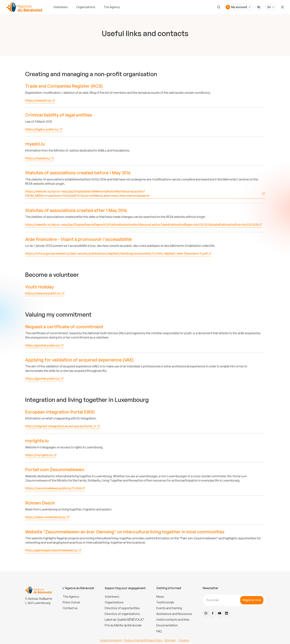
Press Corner (71, 602)
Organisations (86, 7)
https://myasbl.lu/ (38, 158)
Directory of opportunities (122, 608)
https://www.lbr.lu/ (38, 100)
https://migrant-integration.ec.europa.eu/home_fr (61, 426)
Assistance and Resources (174, 614)
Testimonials (165, 602)
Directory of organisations (122, 614)
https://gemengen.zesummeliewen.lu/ (52, 550)
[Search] (219, 7)
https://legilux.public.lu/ (42, 129)
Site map (170, 640)
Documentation (167, 625)
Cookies (184, 640)
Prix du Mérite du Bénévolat (123, 625)
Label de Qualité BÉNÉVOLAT (124, 620)
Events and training (169, 608)
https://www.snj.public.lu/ (43, 293)
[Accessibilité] (259, 7)
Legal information (111, 640)
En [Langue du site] (269, 7)
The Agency (112, 7)
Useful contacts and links (173, 620)
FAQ (159, 631)
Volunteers (61, 7)
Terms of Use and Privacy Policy (143, 640)
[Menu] (282, 7)
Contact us (70, 608)
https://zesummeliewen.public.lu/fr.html (53, 488)
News (160, 597)
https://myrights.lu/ (39, 455)
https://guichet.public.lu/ (43, 345)
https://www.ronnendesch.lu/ (46, 517)
